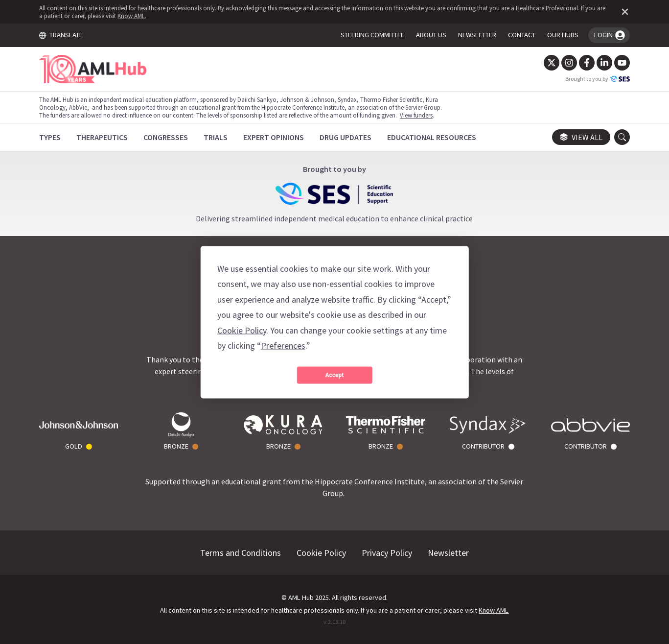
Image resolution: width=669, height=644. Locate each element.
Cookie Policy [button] (242, 330)
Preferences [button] (283, 346)
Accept (335, 375)
